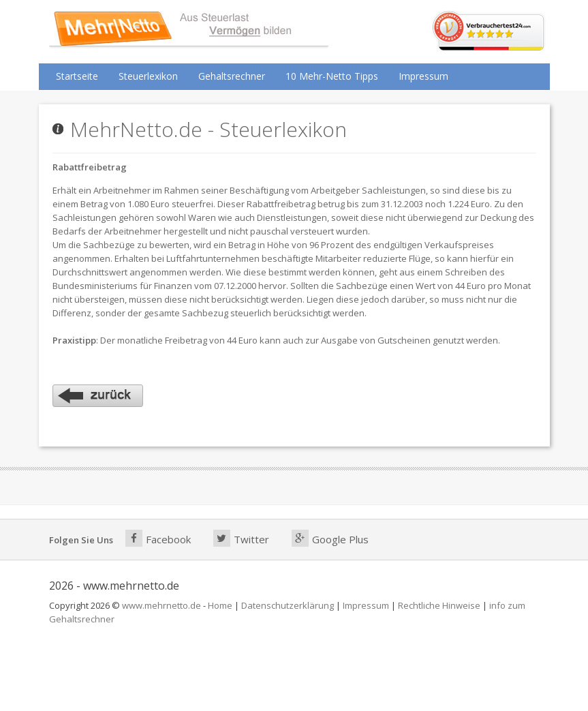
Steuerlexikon (148, 76)
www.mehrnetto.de (161, 605)
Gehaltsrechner (232, 76)
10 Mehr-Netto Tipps (332, 76)
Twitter (241, 538)
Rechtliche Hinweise (439, 605)
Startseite (77, 76)
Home (220, 605)
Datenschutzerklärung (288, 605)
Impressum (423, 76)
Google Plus (330, 538)
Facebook (158, 538)
